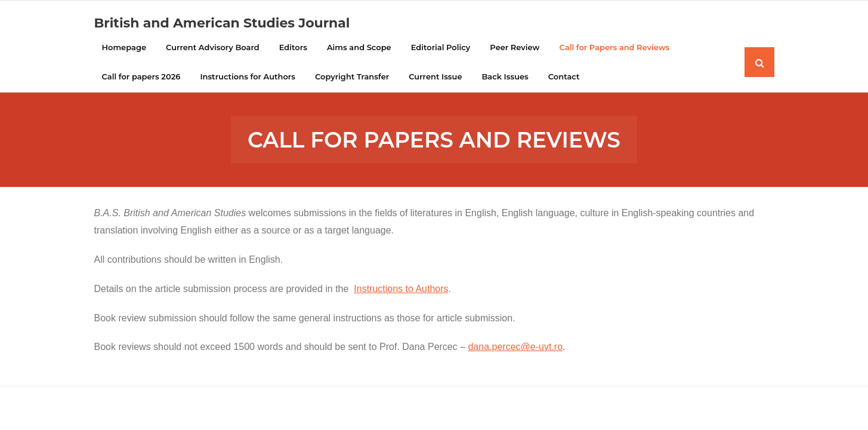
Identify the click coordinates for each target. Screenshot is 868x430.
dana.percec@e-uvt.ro (516, 347)
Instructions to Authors (401, 289)
